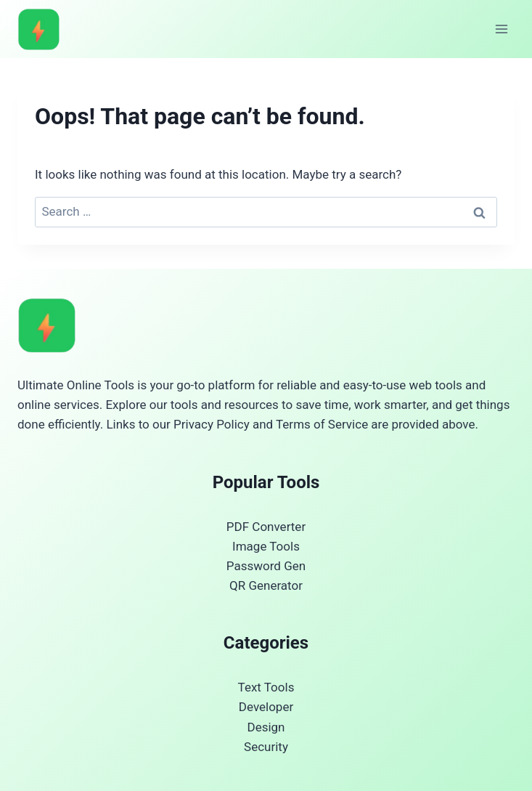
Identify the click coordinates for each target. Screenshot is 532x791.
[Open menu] (501, 29)
